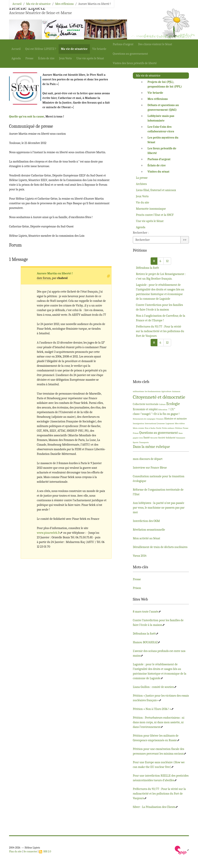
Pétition (179, 428)
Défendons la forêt (147, 268)
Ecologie (173, 404)
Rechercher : (141, 233)
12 (167, 261)
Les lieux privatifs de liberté (162, 151)
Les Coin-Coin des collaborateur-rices (161, 129)
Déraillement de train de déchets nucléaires (160, 547)
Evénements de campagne (144, 419)
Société (162, 438)
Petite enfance (168, 428)
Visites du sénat (158, 172)
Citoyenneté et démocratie (159, 397)
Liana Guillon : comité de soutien (153, 687)
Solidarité (171, 438)
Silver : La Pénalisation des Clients (154, 807)
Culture (162, 404)
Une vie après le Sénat (90, 58)
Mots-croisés (138, 428)
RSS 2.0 (45, 851)
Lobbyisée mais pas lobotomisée (161, 118)
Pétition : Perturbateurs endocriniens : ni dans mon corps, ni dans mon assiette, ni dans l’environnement (159, 722)
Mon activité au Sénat (146, 538)
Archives (141, 184)
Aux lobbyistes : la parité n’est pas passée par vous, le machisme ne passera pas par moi (159, 508)
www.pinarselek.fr (49, 533)
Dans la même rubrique (151, 447)
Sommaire (181, 438)
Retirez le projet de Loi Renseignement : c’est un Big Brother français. (161, 276)
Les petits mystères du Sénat (163, 140)
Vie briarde (99, 49)
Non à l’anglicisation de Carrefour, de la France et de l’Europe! (161, 318)
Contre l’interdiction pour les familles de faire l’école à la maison (159, 307)
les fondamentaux (153, 391)
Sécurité (154, 438)
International (151, 423)
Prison (136, 433)
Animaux (176, 391)
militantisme (139, 391)
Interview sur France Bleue (150, 468)
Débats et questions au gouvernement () (163, 107)
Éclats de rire (46, 58)
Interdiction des (146, 521)
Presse (29, 58)
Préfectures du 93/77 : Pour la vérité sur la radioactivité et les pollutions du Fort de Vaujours (160, 331)
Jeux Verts (65, 58)
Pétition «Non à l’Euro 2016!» (152, 709)
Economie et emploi (145, 409)
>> (185, 240)
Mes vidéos (180, 423)
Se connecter (30, 851)
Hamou (145, 642)
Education (163, 410)
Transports (144, 442)
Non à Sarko (150, 428)
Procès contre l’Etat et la (155, 215)
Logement (170, 423)
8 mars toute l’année (146, 612)
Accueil (16, 49)
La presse (142, 178)
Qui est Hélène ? (41, 49)
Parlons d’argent (123, 44)
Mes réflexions (64, 4)
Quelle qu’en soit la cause (27, 117)
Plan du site (15, 851)
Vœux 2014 (140, 556)
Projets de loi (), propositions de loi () (165, 84)
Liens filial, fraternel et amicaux (156, 190)
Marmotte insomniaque (151, 209)
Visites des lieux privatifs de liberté (135, 63)
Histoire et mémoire (175, 419)
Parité (159, 428)
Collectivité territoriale (146, 404)
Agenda (16, 58)
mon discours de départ (148, 459)
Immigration (138, 423)
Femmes (160, 419)
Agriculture (166, 391)
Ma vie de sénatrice (74, 49)
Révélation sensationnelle (149, 530)
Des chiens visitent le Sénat (155, 44)
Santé (147, 438)
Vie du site (143, 203)
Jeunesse (161, 423)
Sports (136, 442)
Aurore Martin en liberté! (55, 273)
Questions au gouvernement (130, 54)
